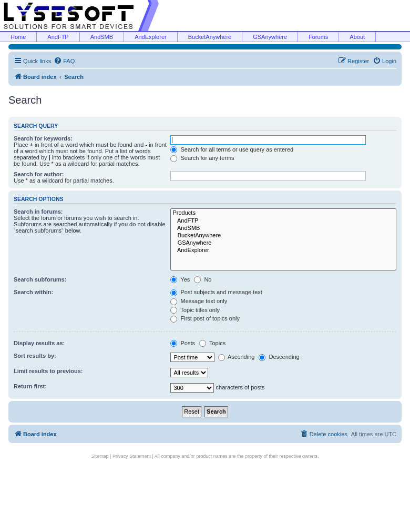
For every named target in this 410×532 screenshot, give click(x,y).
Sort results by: (35, 356)
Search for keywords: (43, 138)
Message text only (199, 301)
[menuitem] (64, 61)
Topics (212, 343)
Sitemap (100, 456)
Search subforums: (40, 279)
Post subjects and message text (216, 292)
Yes (180, 279)
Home (18, 37)
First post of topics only (205, 318)
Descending (279, 357)
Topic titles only (195, 310)
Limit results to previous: (48, 371)
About (357, 37)
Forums (318, 37)
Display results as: (39, 343)
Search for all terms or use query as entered (232, 149)
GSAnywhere (270, 37)
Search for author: (39, 174)
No (203, 279)
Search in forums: (38, 212)
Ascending (237, 357)
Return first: (30, 386)
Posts (183, 343)
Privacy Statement (132, 456)
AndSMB (102, 37)
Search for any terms (202, 158)
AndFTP (58, 37)
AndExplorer (151, 37)
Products (283, 213)
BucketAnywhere (210, 37)
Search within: (33, 292)
